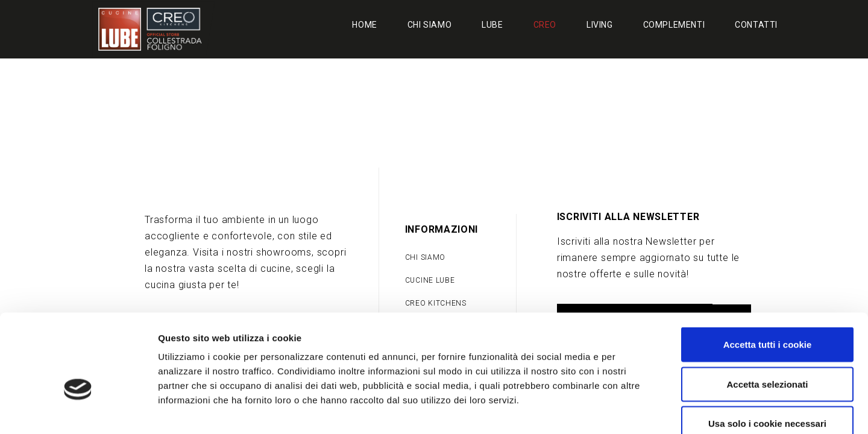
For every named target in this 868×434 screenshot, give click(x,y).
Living (600, 25)
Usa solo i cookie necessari (767, 355)
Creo (545, 25)
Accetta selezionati (767, 316)
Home (364, 25)
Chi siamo (429, 25)
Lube (492, 25)
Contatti (756, 25)
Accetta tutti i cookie (768, 276)
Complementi (674, 25)
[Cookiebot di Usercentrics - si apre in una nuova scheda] (78, 410)
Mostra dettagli (634, 410)
